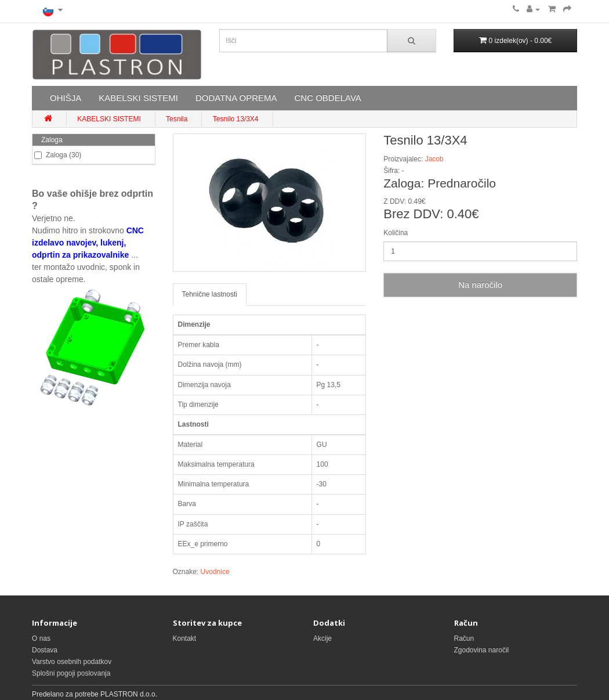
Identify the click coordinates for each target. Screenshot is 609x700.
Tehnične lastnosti (210, 294)
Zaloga (52, 140)
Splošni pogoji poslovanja (71, 673)
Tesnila (177, 119)
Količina (396, 233)
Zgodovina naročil (482, 650)
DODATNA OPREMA (236, 98)
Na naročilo (480, 285)
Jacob (434, 159)
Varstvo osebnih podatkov (72, 662)
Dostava (45, 650)
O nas (41, 638)
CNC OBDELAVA (327, 98)
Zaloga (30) (58, 155)
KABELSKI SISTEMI (138, 98)
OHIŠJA (66, 98)
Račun (464, 638)
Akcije (322, 638)
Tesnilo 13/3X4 (236, 119)
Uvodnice (215, 572)
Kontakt (185, 638)
